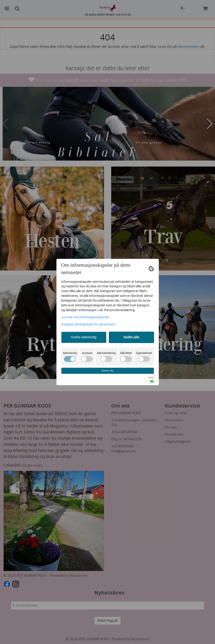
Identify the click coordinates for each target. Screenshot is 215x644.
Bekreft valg (108, 371)
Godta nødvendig (84, 337)
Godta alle (131, 337)
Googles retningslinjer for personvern (88, 324)
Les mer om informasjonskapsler (85, 317)
